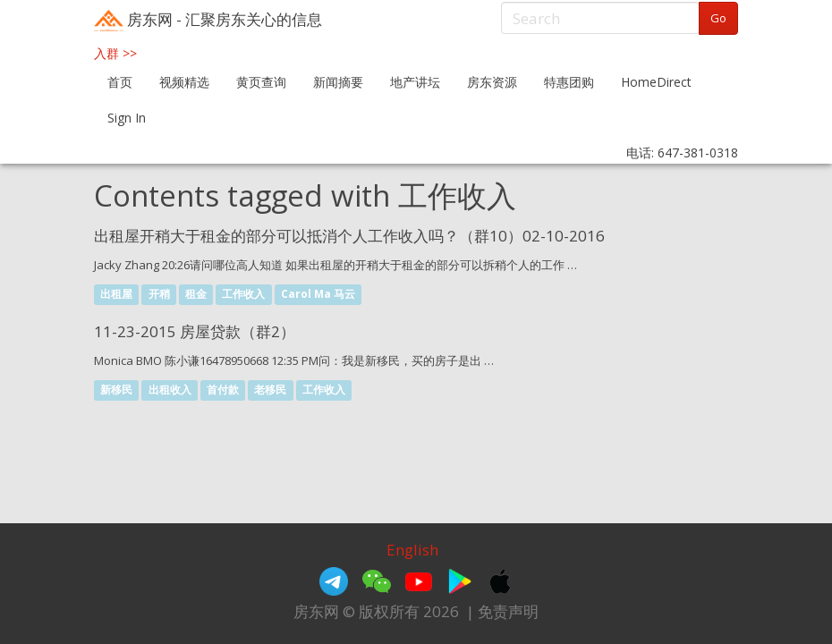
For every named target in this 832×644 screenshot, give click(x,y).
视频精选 (184, 82)
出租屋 (116, 294)
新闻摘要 (338, 82)
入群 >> (115, 53)
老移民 (270, 390)
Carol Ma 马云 (318, 294)
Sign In (127, 118)
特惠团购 (569, 82)
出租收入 (170, 390)
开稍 (159, 294)
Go (718, 18)
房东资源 (492, 82)
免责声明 (508, 611)
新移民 (116, 390)
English (412, 550)
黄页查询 (261, 82)
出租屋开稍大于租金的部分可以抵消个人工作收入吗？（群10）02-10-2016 (349, 236)
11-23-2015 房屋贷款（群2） (195, 331)
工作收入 (243, 294)
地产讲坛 (415, 82)
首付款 (223, 390)
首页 (120, 82)
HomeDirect (656, 82)
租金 (196, 294)
